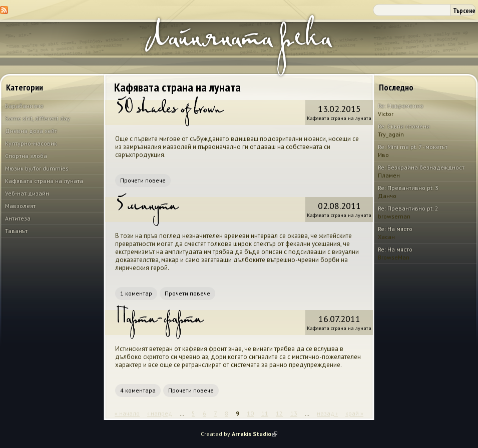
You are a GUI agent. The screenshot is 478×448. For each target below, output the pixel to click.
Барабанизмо (24, 106)
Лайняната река (238, 44)
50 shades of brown (169, 112)
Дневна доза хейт (31, 131)
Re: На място (395, 229)
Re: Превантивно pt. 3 (408, 188)
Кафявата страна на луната (44, 181)
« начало (127, 413)
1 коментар (136, 293)
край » (354, 413)
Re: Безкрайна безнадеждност (421, 167)
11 (265, 413)
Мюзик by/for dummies (37, 168)
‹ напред (160, 413)
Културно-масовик (31, 143)
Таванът (16, 231)
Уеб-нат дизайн (27, 193)
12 (279, 413)
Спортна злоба (26, 156)
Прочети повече (143, 180)
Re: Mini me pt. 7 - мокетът (413, 147)
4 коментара (138, 390)
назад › (327, 413)
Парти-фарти (159, 322)
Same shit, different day (38, 118)
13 (294, 413)
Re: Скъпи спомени (404, 126)
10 (250, 413)
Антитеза (18, 218)
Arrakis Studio (255, 434)
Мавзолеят (20, 206)
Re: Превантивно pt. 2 (408, 208)
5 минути (146, 209)
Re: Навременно (401, 106)
